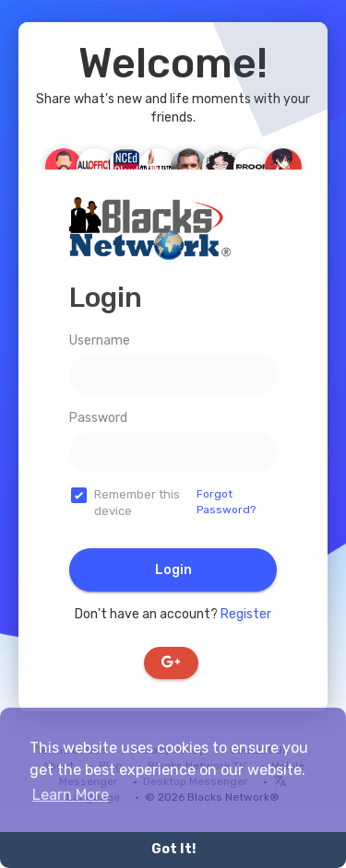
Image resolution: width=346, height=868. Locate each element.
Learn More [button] (71, 795)
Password (98, 418)
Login (173, 570)
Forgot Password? (226, 502)
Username (100, 340)
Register (246, 614)
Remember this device (137, 503)
